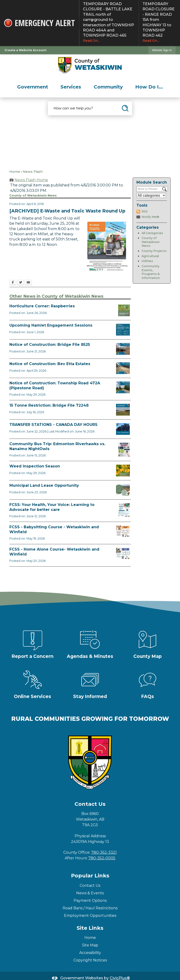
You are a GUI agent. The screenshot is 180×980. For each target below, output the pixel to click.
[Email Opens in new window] (28, 283)
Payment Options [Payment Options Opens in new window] (90, 901)
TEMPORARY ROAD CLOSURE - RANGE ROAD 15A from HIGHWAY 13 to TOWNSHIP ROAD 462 (159, 22)
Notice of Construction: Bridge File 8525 (50, 345)
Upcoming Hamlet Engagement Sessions (51, 325)
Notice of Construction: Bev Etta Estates (50, 364)
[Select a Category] (151, 195)
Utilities (147, 261)
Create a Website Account (25, 50)
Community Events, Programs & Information (151, 272)
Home (15, 172)
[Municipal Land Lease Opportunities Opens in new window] (123, 490)
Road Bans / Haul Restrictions (90, 908)
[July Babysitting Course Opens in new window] (123, 531)
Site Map (90, 945)
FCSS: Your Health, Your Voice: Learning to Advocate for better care (52, 507)
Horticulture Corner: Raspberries (42, 306)
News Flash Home (31, 180)
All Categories (152, 233)
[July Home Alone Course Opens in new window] (123, 554)
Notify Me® (150, 217)
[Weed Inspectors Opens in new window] (123, 471)
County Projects (154, 251)
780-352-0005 (102, 858)
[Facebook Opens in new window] (13, 283)
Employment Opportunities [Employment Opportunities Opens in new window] (90, 916)
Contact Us (90, 885)
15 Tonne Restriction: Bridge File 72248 (49, 405)
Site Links (90, 928)
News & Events (90, 893)
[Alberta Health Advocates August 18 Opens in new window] (124, 510)
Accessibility (90, 953)
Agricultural (150, 256)
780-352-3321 (104, 852)
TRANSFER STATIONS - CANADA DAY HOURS (53, 425)
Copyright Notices (90, 960)
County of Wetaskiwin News (151, 242)
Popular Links (90, 876)
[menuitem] (33, 87)
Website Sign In (162, 50)
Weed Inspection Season (35, 466)
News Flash (33, 172)
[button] (125, 108)
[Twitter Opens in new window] (21, 283)
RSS (145, 211)
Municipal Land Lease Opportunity (44, 485)
